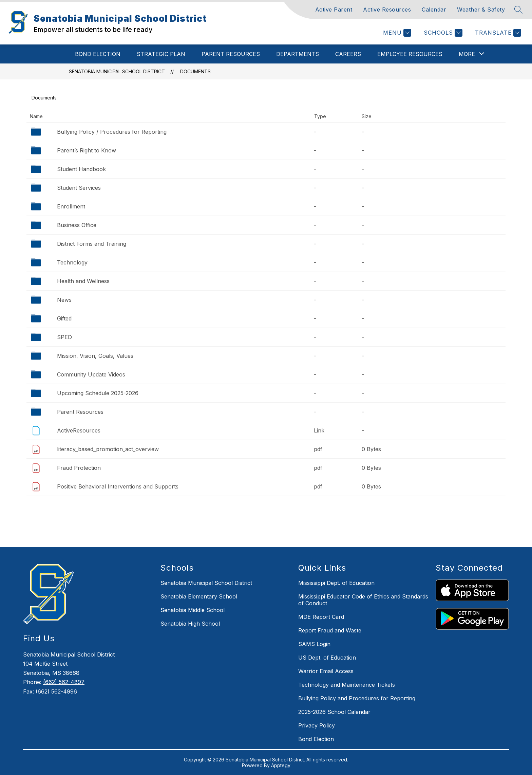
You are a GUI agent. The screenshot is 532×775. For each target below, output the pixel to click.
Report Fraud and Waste (330, 630)
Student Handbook (81, 169)
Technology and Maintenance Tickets (347, 685)
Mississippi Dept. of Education (336, 583)
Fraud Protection (79, 468)
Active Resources (387, 10)
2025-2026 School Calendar (334, 712)
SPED (64, 337)
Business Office (77, 225)
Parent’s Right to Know (87, 150)
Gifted (64, 318)
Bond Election (98, 54)
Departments (298, 54)
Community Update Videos (91, 374)
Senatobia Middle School (193, 610)
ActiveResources (79, 430)
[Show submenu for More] (467, 54)
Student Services (79, 188)
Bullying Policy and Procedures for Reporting (357, 698)
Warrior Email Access (326, 671)
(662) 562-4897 (64, 682)
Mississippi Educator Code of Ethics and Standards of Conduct (363, 600)
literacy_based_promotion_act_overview (108, 449)
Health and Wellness (83, 281)
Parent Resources (231, 54)
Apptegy (281, 765)
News (64, 300)
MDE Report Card (321, 617)
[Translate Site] (497, 33)
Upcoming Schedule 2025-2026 (98, 393)
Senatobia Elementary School (199, 596)
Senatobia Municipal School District (117, 71)
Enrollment (71, 206)
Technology (72, 262)
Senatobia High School (190, 624)
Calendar (434, 10)
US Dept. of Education (327, 658)
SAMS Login (314, 644)
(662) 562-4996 (56, 691)
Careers (348, 54)
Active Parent (334, 10)
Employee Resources (410, 54)
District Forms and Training (92, 244)
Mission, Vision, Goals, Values (95, 356)
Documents (195, 71)
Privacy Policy (317, 725)
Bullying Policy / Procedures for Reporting (112, 132)
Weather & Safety (481, 10)
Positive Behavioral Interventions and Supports (118, 486)
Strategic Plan (161, 54)
